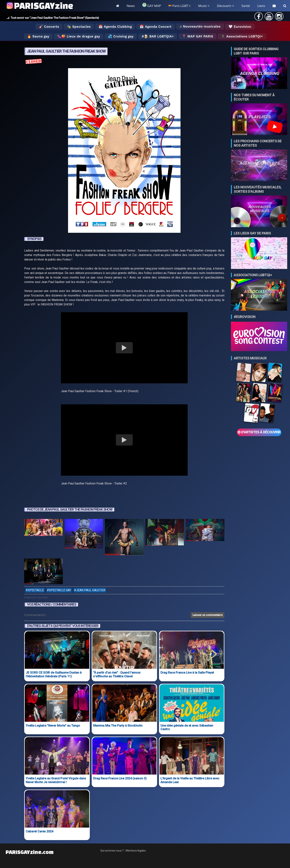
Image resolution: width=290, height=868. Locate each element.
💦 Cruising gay (121, 36)
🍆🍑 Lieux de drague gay (79, 36)
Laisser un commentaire (208, 615)
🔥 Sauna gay (38, 36)
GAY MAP (152, 5)
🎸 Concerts (49, 27)
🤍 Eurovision (240, 27)
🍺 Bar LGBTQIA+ (159, 36)
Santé (246, 6)
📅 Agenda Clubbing (115, 27)
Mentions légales (136, 851)
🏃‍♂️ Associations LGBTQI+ (242, 36)
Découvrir (224, 6)
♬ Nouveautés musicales (200, 26)
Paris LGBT (178, 6)
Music (202, 6)
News (131, 6)
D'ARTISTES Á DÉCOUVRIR (259, 432)
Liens (261, 6)
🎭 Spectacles (79, 27)
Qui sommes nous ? (112, 851)
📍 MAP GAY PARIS (198, 36)
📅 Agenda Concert (155, 27)
